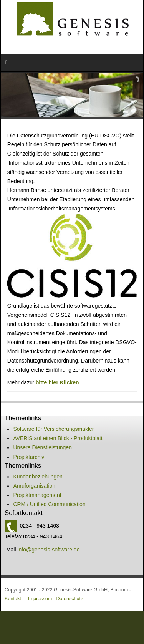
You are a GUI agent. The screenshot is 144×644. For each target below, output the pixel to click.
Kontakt (13, 599)
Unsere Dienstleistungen (42, 447)
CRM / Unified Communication (49, 504)
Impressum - (42, 599)
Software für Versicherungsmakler (53, 429)
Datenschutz (70, 599)
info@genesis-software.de (48, 550)
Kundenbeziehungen (38, 477)
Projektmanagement (37, 495)
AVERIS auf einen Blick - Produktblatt (58, 438)
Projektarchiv (29, 457)
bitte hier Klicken (57, 382)
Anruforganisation (34, 486)
